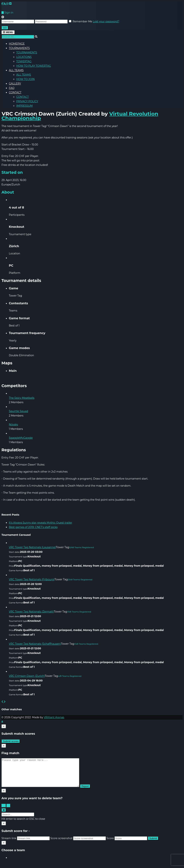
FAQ (12, 88)
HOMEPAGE (17, 44)
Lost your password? (106, 21)
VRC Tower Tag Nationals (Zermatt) (31, 612)
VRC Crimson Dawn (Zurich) (27, 676)
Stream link (9, 844)
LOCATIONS (24, 57)
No (8, 811)
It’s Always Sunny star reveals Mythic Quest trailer (41, 523)
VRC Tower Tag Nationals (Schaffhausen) (35, 644)
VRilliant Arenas (54, 717)
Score (110, 844)
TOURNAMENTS (19, 48)
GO (5, 28)
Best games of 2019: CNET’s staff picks (33, 527)
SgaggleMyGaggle (21, 438)
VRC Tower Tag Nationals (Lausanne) (32, 547)
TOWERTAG (24, 61)
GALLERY (15, 84)
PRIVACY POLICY (27, 101)
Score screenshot (61, 844)
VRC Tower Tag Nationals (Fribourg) (32, 579)
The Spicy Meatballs (22, 398)
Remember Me (82, 21)
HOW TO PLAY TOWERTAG (34, 66)
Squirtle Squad (18, 411)
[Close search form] (4, 816)
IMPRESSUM (24, 106)
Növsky (13, 424)
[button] (3, 702)
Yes (4, 811)
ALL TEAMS (16, 70)
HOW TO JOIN (25, 79)
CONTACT (15, 92)
